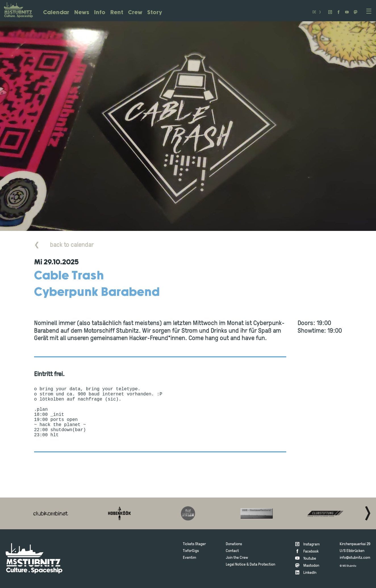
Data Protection (262, 565)
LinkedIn (310, 573)
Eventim (190, 558)
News (82, 13)
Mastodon (311, 566)
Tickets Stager (194, 544)
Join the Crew (237, 558)
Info (100, 13)
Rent (117, 13)
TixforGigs (191, 551)
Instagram (312, 544)
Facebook (311, 552)
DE (314, 13)
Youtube (310, 559)
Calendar (56, 13)
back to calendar (64, 245)
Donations (234, 544)
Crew (135, 13)
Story (155, 13)
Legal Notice (236, 565)
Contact (232, 551)
